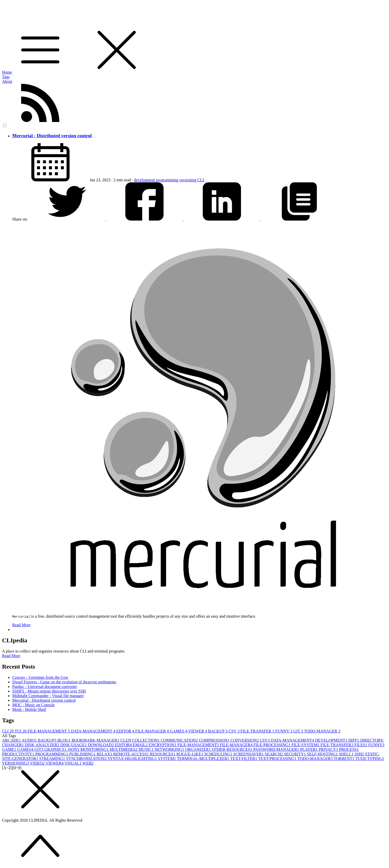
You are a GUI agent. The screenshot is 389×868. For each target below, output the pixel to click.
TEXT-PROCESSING (278, 759)
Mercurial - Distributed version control (52, 136)
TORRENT (344, 759)
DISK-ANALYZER (42, 745)
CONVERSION (245, 740)
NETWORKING (170, 749)
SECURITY (295, 754)
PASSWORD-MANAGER (277, 749)
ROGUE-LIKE (190, 754)
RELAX (105, 754)
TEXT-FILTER (244, 759)
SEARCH (274, 754)
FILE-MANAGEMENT (49, 731)
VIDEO (38, 763)
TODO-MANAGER (322, 731)
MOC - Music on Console (33, 705)
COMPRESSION (214, 740)
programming (167, 180)
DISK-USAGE (74, 745)
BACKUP (218, 731)
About (7, 81)
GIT (299, 731)
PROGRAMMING (52, 754)
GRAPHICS (56, 749)
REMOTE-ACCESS (131, 754)
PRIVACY (329, 749)
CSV (234, 731)
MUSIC (147, 749)
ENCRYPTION (163, 745)
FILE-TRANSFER (258, 731)
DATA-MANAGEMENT (94, 731)
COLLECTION (146, 740)
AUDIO (30, 740)
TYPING (376, 759)
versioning (188, 180)
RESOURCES (163, 754)
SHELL (347, 754)
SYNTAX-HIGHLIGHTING (133, 759)
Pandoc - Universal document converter (45, 687)
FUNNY (284, 731)
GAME (10, 749)
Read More (21, 625)
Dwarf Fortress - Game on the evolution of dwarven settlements (64, 682)
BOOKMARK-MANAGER (96, 740)
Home (7, 72)
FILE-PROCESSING (272, 745)
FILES (361, 745)
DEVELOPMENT (332, 740)
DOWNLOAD (101, 745)
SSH (360, 754)
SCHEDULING (219, 754)
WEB (88, 763)
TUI (21, 731)
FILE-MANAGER (153, 731)
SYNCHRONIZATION (87, 759)
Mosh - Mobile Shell (29, 709)
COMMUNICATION (180, 740)
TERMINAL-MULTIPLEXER (204, 759)
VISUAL (73, 763)
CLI (201, 180)
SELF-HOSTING (323, 754)
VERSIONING (16, 763)
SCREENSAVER (249, 754)
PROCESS (349, 749)
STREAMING (53, 759)
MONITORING (95, 749)
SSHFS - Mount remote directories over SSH (49, 691)
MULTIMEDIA (124, 749)
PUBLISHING (83, 754)
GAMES (179, 731)
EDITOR (126, 731)
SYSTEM (167, 759)
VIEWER (198, 731)
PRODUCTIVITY (19, 754)
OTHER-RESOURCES (232, 749)
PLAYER (309, 749)
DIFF (354, 740)
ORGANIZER (198, 749)
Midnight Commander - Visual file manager (48, 696)
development (145, 180)
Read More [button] (11, 656)
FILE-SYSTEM (306, 745)
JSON (74, 749)
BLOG (64, 740)
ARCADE (12, 740)
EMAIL (141, 745)
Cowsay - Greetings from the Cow (40, 677)
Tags (6, 77)
